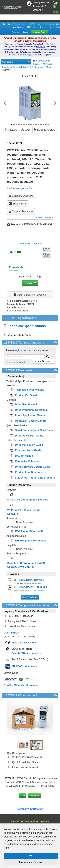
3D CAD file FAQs (38, 591)
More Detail (14, 271)
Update (28, 283)
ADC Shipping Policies (31, 55)
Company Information (30, 809)
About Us (40, 26)
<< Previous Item (23, 244)
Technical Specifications (25, 326)
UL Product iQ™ (12, 633)
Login (36, 3)
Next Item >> (39, 244)
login (17, 350)
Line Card (58, 26)
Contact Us (49, 26)
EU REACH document (24, 666)
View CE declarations (24, 643)
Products (15, 32)
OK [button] (31, 856)
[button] (5, 103)
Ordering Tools (39, 32)
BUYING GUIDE (45, 130)
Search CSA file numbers (26, 653)
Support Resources (21, 211)
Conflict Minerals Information (21, 685)
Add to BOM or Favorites (30, 295)
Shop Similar (18, 204)
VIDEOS (11, 130)
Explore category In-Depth (22, 188)
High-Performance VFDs (38, 67)
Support (26, 32)
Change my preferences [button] (31, 862)
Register (45, 3)
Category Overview (21, 196)
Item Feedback (30, 597)
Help (14, 385)
